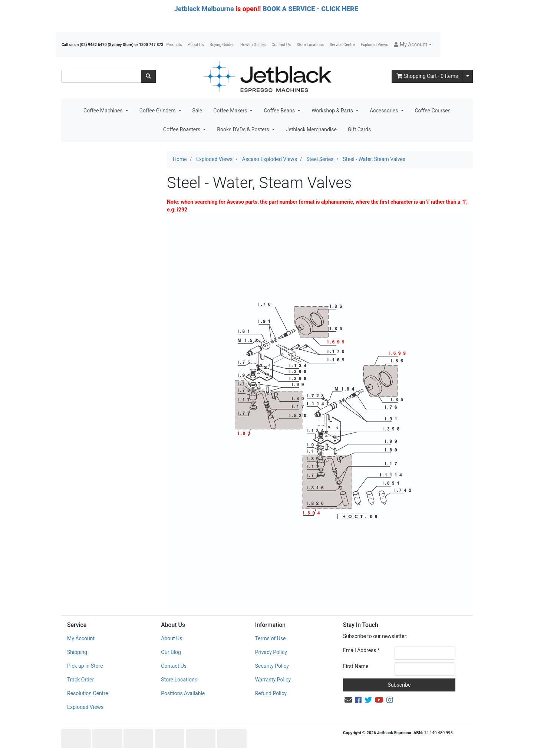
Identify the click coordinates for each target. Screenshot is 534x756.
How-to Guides (253, 45)
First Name (356, 666)
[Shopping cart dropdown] (468, 76)
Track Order (80, 680)
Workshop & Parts (333, 111)
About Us (196, 45)
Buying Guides (222, 45)
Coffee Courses (433, 111)
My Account (81, 638)
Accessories (385, 111)
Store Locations (310, 45)
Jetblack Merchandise (311, 129)
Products (174, 45)
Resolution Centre (88, 693)
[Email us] (348, 700)
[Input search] (101, 76)
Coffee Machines (104, 111)
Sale (197, 111)
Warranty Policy (273, 680)
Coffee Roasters (182, 129)
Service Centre (342, 45)
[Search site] (148, 76)
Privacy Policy (271, 652)
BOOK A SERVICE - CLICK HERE (310, 9)
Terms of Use (271, 638)
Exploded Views (375, 45)
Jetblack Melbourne (204, 9)
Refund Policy (271, 693)
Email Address (361, 650)
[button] (413, 45)
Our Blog (171, 652)
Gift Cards (359, 129)
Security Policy (272, 666)
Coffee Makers (231, 111)
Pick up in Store (85, 666)
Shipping (77, 652)
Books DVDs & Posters (244, 129)
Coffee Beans (280, 111)
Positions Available (183, 693)
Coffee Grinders (158, 111)
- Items (427, 76)
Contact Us (281, 45)
